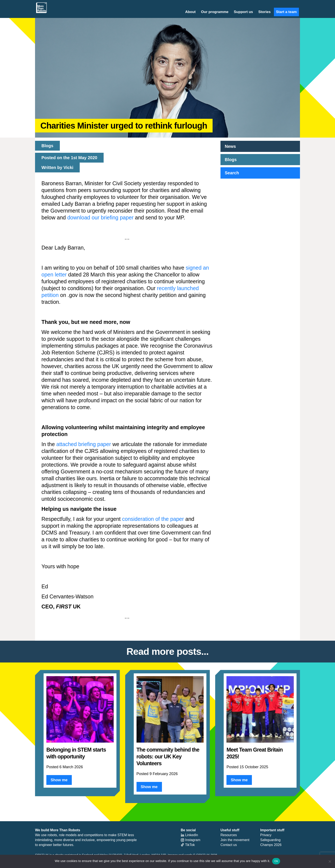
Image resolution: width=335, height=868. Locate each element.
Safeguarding (270, 840)
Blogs (231, 160)
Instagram (191, 840)
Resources (229, 835)
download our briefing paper (100, 217)
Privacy (266, 835)
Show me (59, 780)
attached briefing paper (84, 444)
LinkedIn (189, 835)
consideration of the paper (153, 519)
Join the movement (235, 840)
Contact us (229, 845)
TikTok (188, 845)
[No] (330, 861)
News (230, 146)
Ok (276, 861)
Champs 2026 (271, 845)
